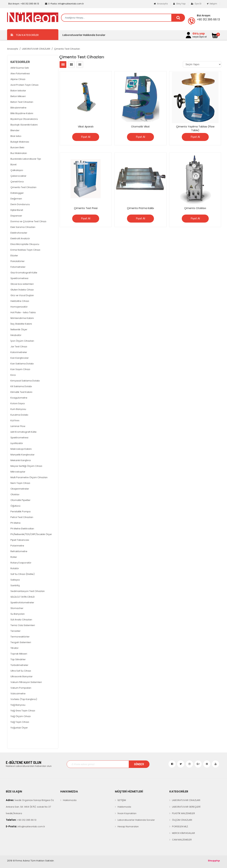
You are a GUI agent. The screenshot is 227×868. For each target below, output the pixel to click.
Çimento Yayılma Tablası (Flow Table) (195, 128)
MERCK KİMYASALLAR (183, 833)
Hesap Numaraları (128, 826)
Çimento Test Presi (86, 208)
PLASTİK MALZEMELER (183, 813)
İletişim (212, 4)
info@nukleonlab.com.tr (64, 4)
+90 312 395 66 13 (23, 4)
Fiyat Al (86, 137)
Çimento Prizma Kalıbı (140, 208)
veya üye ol (200, 37)
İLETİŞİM (122, 800)
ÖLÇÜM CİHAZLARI (182, 820)
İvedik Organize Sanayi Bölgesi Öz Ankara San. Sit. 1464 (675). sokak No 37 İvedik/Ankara (30, 807)
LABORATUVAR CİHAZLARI (36, 49)
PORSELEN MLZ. (180, 826)
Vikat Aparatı (86, 127)
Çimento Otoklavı (195, 208)
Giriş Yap (179, 4)
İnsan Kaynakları (127, 813)
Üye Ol (196, 4)
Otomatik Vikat (140, 127)
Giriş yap (199, 34)
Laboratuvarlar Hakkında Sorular (84, 35)
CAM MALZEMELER (182, 840)
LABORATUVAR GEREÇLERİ (186, 807)
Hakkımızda (70, 800)
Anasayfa (161, 4)
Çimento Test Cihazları (67, 49)
